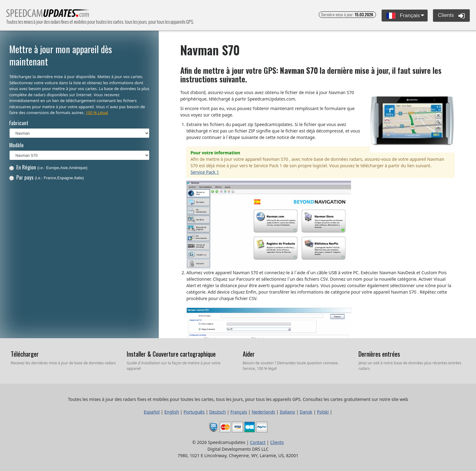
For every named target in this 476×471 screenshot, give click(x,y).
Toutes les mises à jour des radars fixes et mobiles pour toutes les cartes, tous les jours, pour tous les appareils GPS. (48, 15)
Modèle (16, 145)
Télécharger (25, 354)
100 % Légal (97, 113)
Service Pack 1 (205, 172)
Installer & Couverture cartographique (171, 354)
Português (194, 412)
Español (152, 412)
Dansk (306, 412)
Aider (249, 354)
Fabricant (19, 123)
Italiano (287, 412)
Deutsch (218, 412)
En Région (48, 167)
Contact (258, 442)
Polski (323, 412)
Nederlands (263, 412)
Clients (451, 16)
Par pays (47, 177)
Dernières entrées (379, 354)
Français (403, 16)
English (172, 412)
